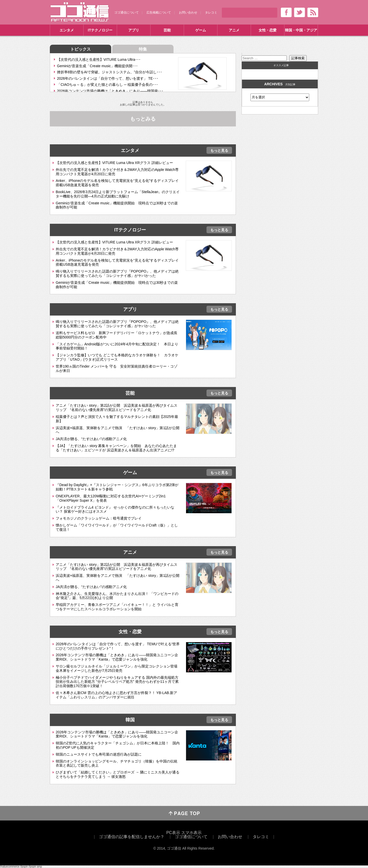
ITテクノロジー (100, 30)
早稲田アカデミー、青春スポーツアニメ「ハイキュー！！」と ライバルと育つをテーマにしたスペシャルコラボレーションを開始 (117, 607)
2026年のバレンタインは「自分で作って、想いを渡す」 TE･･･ (108, 78)
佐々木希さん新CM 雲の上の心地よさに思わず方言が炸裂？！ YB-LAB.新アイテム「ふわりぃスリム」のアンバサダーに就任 (116, 695)
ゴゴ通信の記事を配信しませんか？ (132, 837)
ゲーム (201, 30)
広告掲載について (159, 13)
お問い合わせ (188, 13)
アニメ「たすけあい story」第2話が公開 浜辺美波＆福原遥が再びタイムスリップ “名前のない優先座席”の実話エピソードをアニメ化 (117, 408)
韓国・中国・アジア (301, 30)
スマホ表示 (191, 833)
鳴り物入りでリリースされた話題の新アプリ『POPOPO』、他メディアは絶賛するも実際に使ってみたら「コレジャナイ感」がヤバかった (117, 273)
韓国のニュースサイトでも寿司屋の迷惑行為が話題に (99, 754)
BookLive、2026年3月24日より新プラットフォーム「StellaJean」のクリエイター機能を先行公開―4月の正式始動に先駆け (118, 194)
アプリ (134, 30)
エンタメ (67, 30)
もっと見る (219, 150)
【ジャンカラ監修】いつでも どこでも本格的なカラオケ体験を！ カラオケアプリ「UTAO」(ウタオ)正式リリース (117, 357)
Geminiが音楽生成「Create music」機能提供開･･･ (97, 66)
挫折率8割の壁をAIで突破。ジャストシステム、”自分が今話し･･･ (110, 72)
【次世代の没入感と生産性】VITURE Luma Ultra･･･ (99, 60)
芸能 (167, 30)
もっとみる (143, 119)
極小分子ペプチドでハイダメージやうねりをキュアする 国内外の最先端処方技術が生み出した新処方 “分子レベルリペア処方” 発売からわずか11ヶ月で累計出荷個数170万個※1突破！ (117, 682)
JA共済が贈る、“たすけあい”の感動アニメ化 (91, 439)
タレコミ (211, 13)
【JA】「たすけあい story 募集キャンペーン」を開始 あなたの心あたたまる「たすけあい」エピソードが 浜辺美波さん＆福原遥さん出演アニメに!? (116, 448)
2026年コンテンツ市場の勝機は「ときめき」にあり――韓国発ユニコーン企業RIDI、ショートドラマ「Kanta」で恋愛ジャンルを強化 (117, 657)
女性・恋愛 (268, 30)
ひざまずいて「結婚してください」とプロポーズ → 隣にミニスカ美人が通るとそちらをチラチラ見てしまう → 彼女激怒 (118, 774)
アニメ (234, 30)
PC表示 (173, 833)
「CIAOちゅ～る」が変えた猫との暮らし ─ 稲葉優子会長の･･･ (107, 85)
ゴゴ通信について (126, 13)
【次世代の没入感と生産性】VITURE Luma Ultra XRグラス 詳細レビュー (114, 163)
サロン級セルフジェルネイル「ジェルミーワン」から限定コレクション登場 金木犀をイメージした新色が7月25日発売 (118, 668)
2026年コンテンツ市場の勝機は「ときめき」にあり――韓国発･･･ (110, 91)
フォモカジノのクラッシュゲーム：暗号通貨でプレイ (99, 518)
